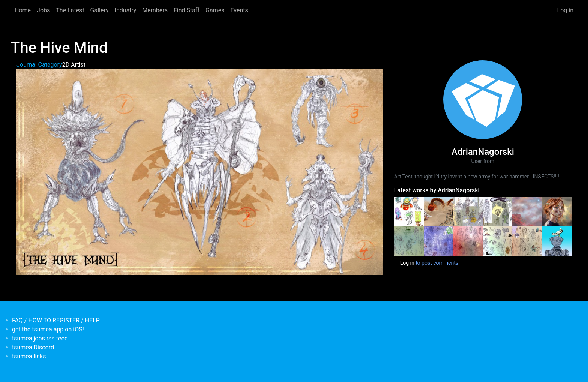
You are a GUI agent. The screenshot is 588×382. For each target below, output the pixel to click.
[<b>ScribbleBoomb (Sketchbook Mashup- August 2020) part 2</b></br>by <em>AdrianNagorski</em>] (468, 211)
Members (155, 10)
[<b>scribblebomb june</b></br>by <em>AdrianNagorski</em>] (468, 241)
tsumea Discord (33, 347)
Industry (126, 10)
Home (23, 10)
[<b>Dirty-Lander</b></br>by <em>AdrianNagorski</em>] (527, 211)
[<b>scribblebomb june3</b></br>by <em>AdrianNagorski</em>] (409, 241)
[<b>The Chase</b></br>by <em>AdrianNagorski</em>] (439, 211)
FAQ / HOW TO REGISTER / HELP (56, 320)
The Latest (70, 10)
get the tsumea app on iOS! (48, 329)
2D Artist (74, 65)
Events (239, 10)
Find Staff (187, 10)
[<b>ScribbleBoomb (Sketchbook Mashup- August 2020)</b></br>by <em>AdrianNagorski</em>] (497, 211)
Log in (565, 10)
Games (215, 10)
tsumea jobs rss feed (40, 338)
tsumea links (29, 356)
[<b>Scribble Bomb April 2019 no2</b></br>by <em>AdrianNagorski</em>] (497, 241)
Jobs (43, 10)
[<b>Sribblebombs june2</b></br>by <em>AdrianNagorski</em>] (439, 241)
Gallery (100, 10)
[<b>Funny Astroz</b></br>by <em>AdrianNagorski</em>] (409, 211)
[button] (200, 172)
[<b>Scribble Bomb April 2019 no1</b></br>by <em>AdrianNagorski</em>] (527, 241)
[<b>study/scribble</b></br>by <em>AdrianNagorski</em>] (557, 211)
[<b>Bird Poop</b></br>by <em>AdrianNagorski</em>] (557, 241)
